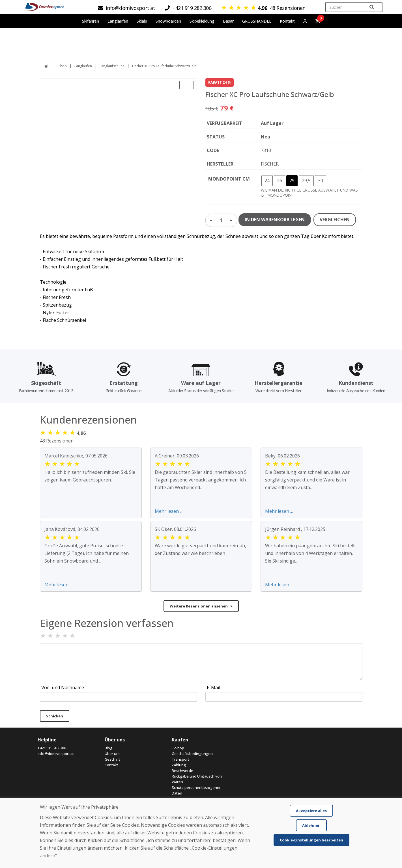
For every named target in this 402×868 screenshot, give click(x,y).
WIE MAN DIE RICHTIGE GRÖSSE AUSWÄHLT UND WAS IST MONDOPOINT (309, 193)
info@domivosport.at (56, 754)
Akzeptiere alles (311, 811)
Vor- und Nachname (63, 687)
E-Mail (213, 687)
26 (280, 181)
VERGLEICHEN (335, 220)
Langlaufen (83, 66)
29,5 (306, 181)
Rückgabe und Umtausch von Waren (197, 779)
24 (267, 181)
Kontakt (287, 21)
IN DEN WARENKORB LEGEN (275, 220)
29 (292, 181)
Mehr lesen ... (169, 511)
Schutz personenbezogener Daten (196, 790)
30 (321, 181)
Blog (108, 748)
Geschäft (112, 759)
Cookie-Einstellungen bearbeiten (311, 840)
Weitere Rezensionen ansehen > (201, 606)
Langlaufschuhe (112, 66)
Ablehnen (311, 825)
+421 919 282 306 (52, 748)
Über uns (113, 754)
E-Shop (61, 66)
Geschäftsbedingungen (192, 754)
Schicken (55, 716)
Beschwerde (182, 771)
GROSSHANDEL (257, 21)
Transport (180, 759)
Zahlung (179, 765)
